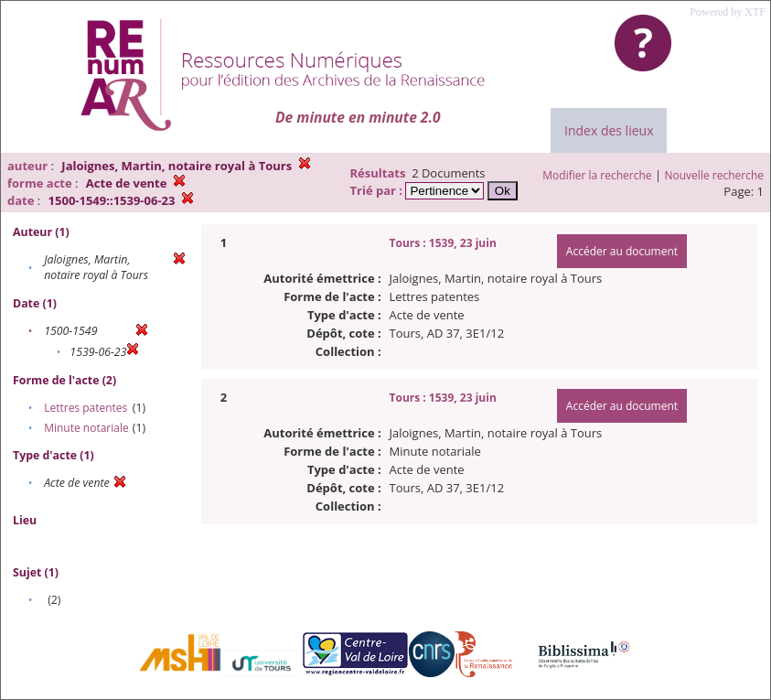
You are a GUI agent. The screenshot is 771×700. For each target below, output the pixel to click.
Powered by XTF (728, 12)
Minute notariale (86, 428)
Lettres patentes (86, 408)
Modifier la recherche (597, 175)
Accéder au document (622, 251)
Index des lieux (609, 130)
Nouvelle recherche (715, 175)
